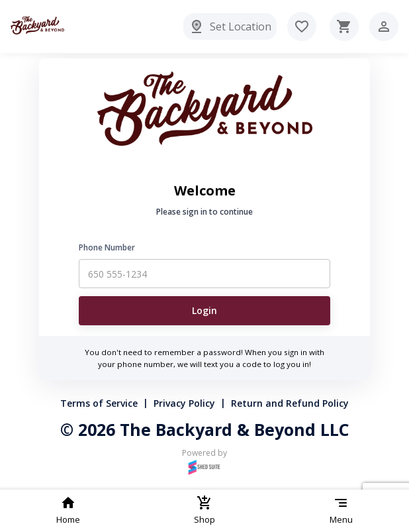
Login (204, 311)
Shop (204, 510)
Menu (341, 510)
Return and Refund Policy (290, 403)
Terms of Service (99, 403)
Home (68, 510)
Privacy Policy (184, 403)
